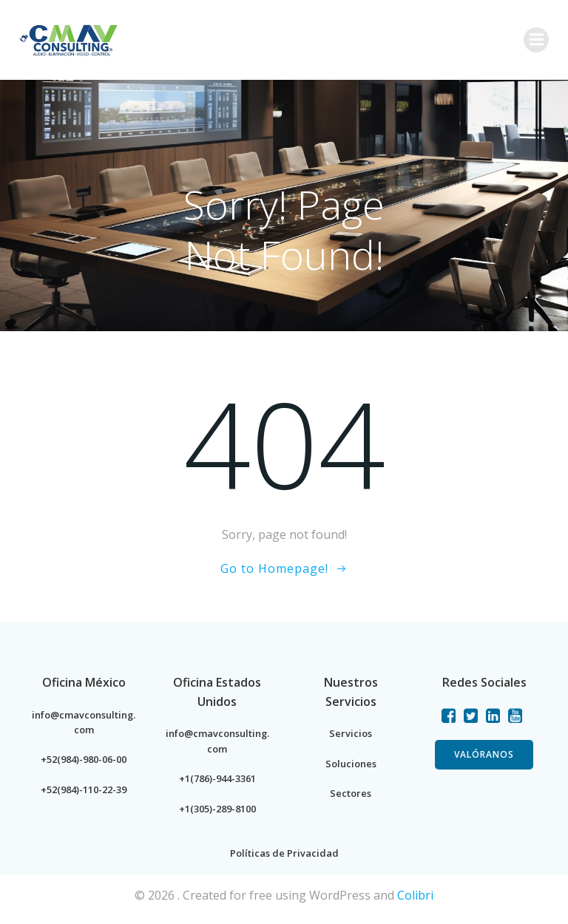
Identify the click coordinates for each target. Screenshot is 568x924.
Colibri (415, 895)
